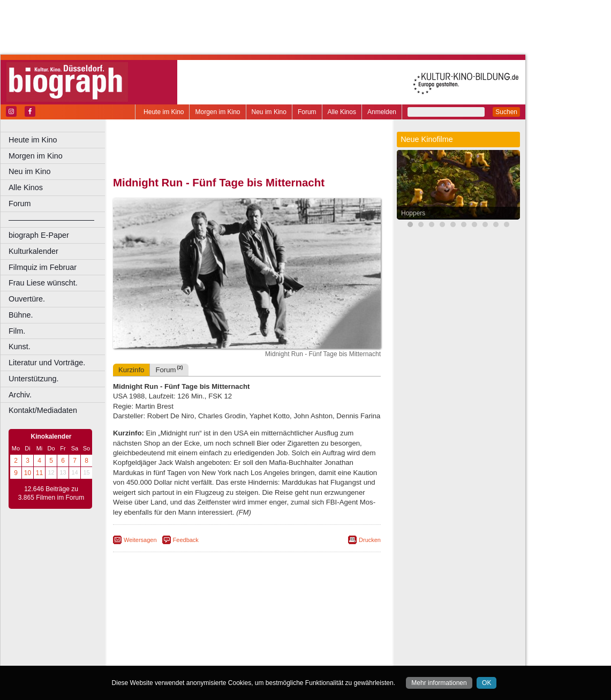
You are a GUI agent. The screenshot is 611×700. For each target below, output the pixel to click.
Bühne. (21, 315)
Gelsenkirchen (231, 632)
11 (39, 473)
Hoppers (413, 213)
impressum (252, 605)
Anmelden (382, 112)
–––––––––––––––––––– (51, 220)
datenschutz (291, 605)
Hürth (306, 632)
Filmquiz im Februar (43, 267)
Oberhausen (300, 641)
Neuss (269, 641)
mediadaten (330, 605)
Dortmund (261, 623)
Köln (324, 632)
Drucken (370, 540)
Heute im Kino (164, 112)
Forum (307, 112)
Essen (171, 632)
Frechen (195, 632)
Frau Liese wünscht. (43, 283)
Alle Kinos (342, 112)
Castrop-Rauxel (221, 623)
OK (486, 683)
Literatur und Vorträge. (47, 363)
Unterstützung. (34, 379)
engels (215, 614)
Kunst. (20, 347)
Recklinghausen (211, 650)
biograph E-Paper (39, 235)
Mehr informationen (439, 683)
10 (28, 473)
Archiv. (20, 395)
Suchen (506, 112)
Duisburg (326, 623)
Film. (17, 331)
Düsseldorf (294, 623)
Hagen (264, 632)
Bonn (188, 623)
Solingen (250, 650)
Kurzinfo (131, 370)
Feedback (186, 540)
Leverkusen (191, 641)
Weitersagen (140, 540)
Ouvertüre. (27, 299)
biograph (161, 614)
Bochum (165, 623)
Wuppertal (291, 650)
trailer (247, 614)
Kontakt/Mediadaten (43, 410)
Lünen (220, 641)
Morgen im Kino (217, 112)
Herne (286, 632)
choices (190, 614)
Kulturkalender (33, 251)
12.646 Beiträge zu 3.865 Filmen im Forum (51, 493)
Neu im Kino (269, 112)
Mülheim (244, 641)
